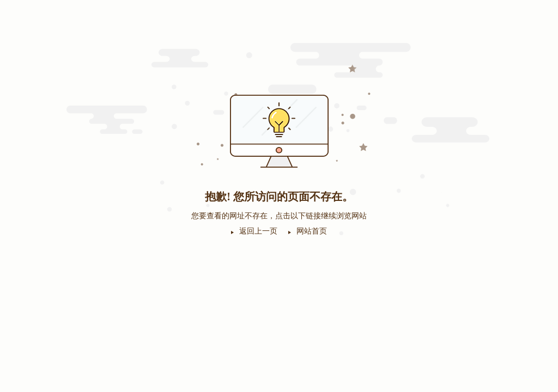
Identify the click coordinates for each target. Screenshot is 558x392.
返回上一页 (258, 231)
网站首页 (312, 231)
